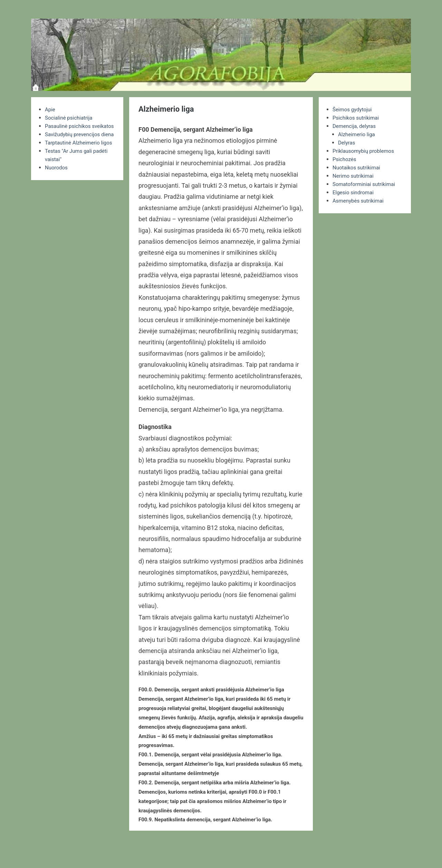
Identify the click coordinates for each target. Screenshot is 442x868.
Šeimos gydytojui (353, 109)
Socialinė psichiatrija (70, 118)
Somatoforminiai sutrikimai (366, 184)
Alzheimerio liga (358, 134)
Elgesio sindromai (354, 192)
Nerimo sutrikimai (354, 176)
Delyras (347, 143)
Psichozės (345, 159)
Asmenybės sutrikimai (360, 201)
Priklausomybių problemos (365, 151)
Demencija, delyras (355, 126)
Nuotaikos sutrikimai (358, 167)
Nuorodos (57, 192)
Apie (50, 109)
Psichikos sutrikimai (357, 118)
